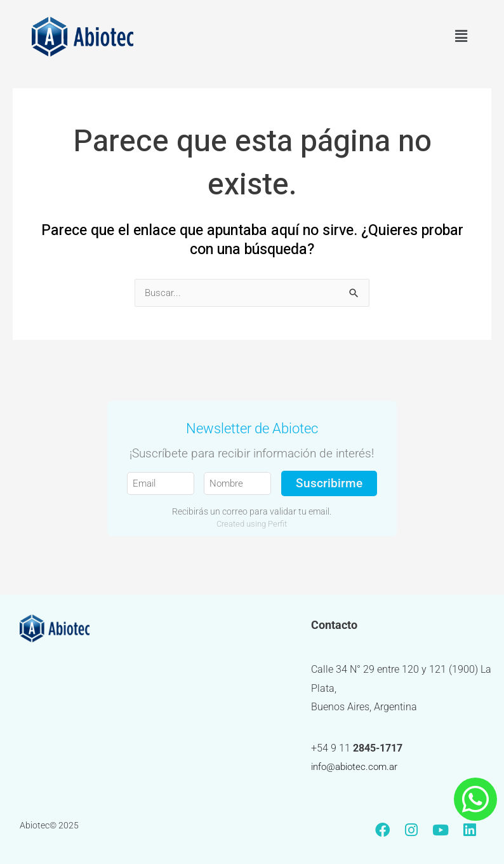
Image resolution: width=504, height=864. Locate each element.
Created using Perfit (252, 524)
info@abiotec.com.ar (358, 767)
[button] (461, 36)
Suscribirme (329, 483)
